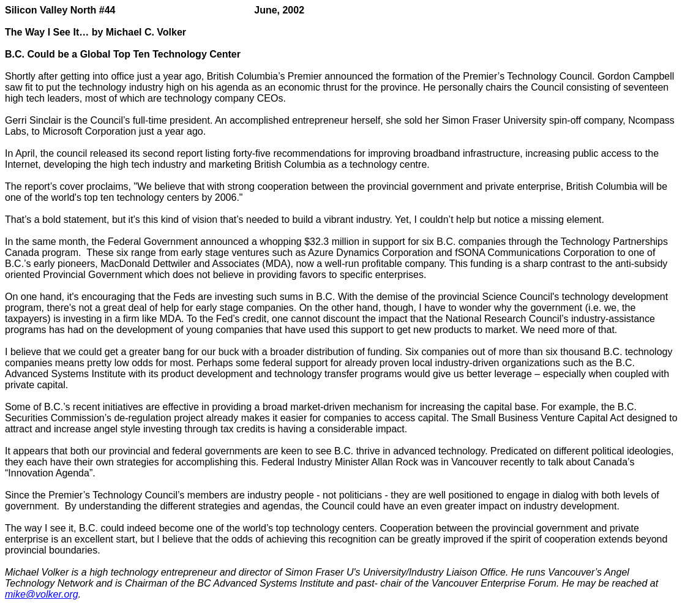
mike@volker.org (42, 594)
